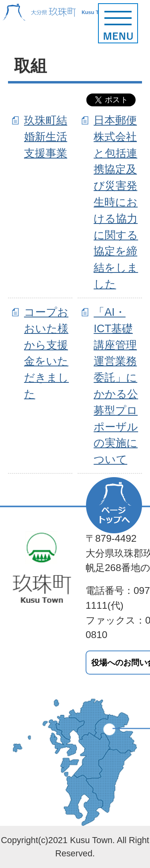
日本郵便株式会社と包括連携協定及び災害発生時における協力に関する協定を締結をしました (116, 202)
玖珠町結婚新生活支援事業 (46, 137)
